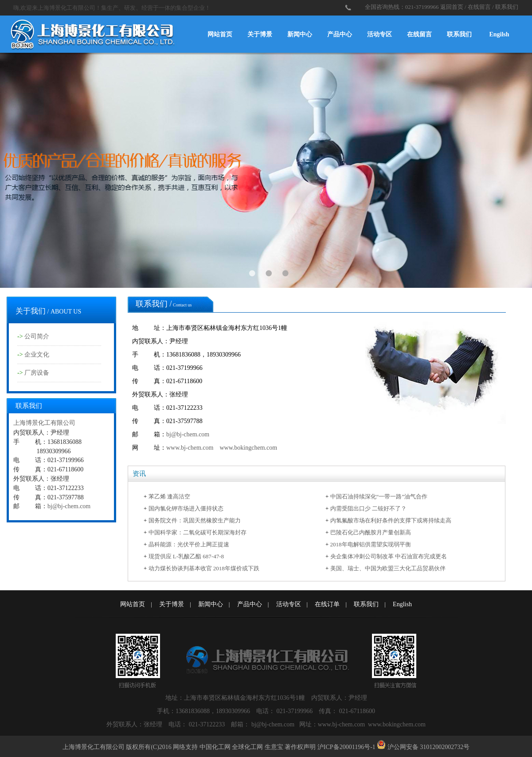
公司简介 (37, 336)
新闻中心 (300, 34)
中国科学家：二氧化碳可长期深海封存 (198, 532)
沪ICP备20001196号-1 (346, 747)
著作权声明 (300, 747)
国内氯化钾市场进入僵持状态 (186, 508)
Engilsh (499, 34)
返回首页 (452, 7)
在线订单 (327, 604)
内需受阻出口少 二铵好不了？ (368, 508)
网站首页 (220, 34)
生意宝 (274, 747)
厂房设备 (37, 373)
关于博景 (260, 34)
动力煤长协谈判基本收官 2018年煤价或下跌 (204, 568)
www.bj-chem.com (190, 448)
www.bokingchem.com (248, 448)
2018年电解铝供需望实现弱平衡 (371, 544)
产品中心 (340, 34)
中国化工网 (215, 747)
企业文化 (37, 355)
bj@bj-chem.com (69, 506)
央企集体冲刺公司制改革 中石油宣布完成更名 (389, 556)
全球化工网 (247, 747)
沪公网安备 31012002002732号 (429, 747)
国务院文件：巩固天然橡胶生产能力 (195, 520)
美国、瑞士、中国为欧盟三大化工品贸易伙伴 (388, 568)
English (402, 604)
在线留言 (479, 7)
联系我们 (507, 7)
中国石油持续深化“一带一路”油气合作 (379, 496)
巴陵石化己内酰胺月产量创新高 (371, 532)
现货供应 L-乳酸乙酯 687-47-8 (186, 556)
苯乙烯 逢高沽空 (169, 496)
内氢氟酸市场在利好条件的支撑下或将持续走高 (391, 520)
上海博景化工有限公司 (44, 423)
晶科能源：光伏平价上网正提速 (189, 544)
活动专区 (379, 34)
